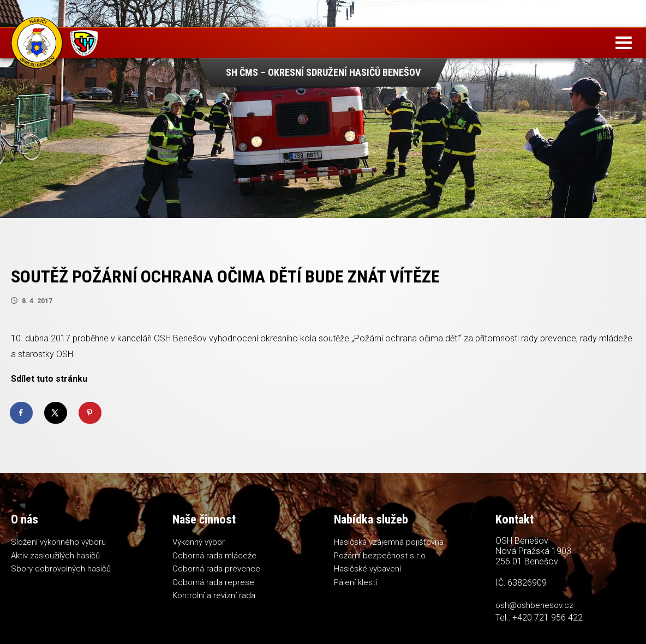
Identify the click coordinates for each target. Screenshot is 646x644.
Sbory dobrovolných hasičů (61, 569)
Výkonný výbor (199, 542)
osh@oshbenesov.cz (534, 605)
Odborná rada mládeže (214, 556)
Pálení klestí (355, 582)
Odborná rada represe (213, 582)
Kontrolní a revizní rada (214, 595)
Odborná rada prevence (216, 569)
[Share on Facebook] (22, 413)
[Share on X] (56, 413)
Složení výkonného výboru (58, 542)
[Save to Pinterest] (91, 413)
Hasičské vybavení (367, 569)
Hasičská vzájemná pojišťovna (389, 542)
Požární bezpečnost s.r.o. (381, 556)
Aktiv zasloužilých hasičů (55, 556)
